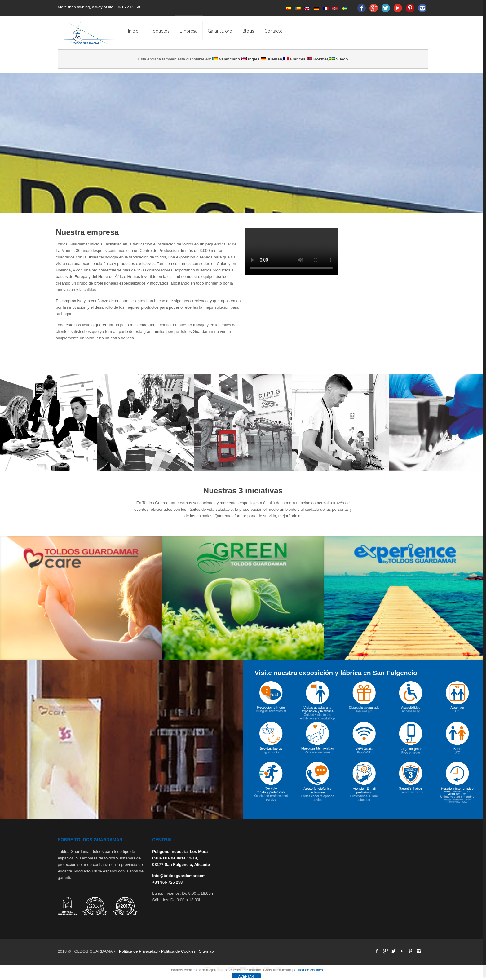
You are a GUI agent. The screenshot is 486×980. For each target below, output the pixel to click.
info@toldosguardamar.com (179, 876)
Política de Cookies (178, 951)
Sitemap (206, 951)
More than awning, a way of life (85, 7)
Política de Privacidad (138, 951)
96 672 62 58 (129, 7)
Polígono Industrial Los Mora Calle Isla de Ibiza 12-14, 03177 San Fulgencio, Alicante (181, 858)
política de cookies (308, 970)
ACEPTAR (246, 976)
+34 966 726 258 (167, 882)
